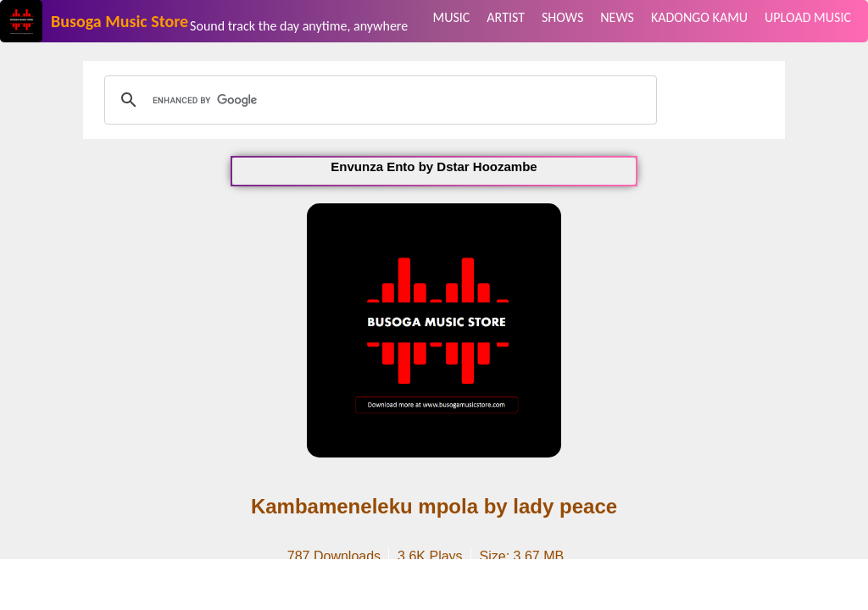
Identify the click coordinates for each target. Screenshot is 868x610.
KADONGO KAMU (699, 17)
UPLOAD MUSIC (808, 17)
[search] (378, 100)
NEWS (617, 17)
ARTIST (506, 17)
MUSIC (452, 17)
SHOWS (562, 17)
